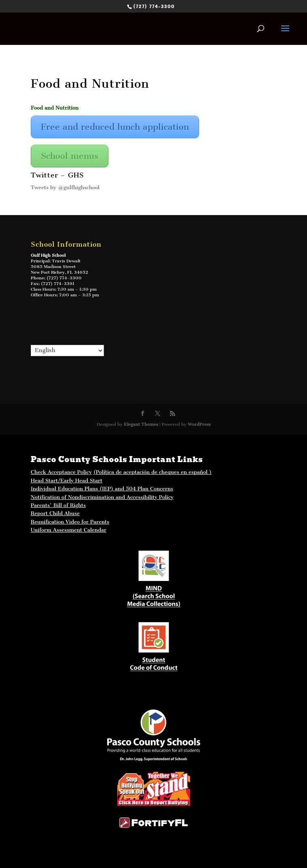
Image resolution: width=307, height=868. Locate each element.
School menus (70, 156)
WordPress (199, 424)
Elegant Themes (141, 424)
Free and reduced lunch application (115, 127)
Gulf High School (48, 255)
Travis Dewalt (66, 261)
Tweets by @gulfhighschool (65, 187)
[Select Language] (67, 351)
